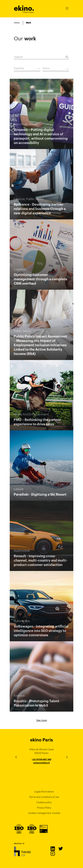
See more (42, 720)
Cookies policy (44, 802)
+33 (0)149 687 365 (41, 759)
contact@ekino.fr (41, 763)
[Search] (67, 57)
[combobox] (27, 69)
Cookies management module (44, 813)
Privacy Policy (44, 808)
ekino (24, 8)
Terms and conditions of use (44, 797)
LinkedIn (53, 849)
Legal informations (44, 792)
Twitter (60, 849)
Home (17, 23)
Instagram (53, 853)
